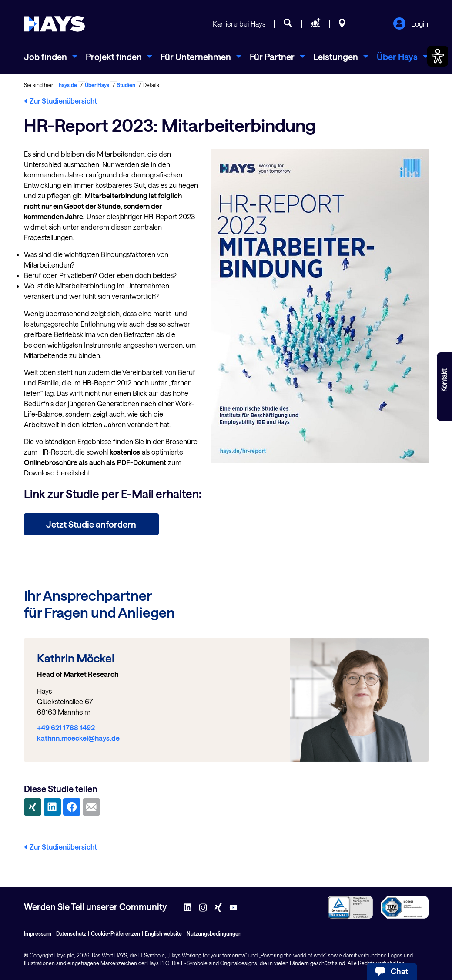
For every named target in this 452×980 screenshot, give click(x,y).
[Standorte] (342, 24)
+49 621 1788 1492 (66, 727)
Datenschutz (71, 933)
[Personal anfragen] (316, 24)
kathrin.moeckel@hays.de (78, 738)
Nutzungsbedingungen (214, 933)
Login (410, 24)
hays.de (68, 85)
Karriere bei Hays (239, 24)
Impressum (38, 933)
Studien (126, 85)
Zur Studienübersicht (60, 101)
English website (163, 933)
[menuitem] (51, 57)
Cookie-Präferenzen (116, 933)
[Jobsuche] (288, 24)
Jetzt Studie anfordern (91, 524)
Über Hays (97, 85)
